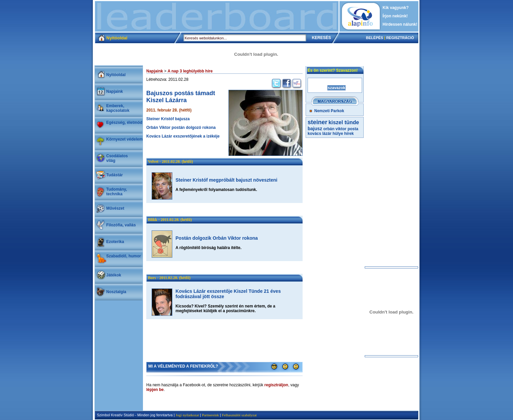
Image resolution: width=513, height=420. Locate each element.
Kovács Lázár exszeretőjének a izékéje (183, 136)
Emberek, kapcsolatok (118, 108)
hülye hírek (343, 134)
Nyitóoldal (116, 75)
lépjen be (155, 390)
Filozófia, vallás (121, 225)
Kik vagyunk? (396, 8)
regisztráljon (276, 385)
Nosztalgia (116, 292)
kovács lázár (319, 134)
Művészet (115, 208)
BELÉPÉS (375, 38)
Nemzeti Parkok (329, 111)
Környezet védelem (124, 139)
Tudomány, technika (117, 192)
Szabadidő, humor (124, 256)
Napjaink (115, 91)
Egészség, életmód (124, 123)
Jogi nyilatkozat (187, 415)
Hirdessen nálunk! (400, 24)
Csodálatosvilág (117, 158)
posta (353, 129)
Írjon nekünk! (395, 16)
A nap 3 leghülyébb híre (190, 71)
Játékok (114, 275)
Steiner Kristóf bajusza (168, 119)
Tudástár (115, 175)
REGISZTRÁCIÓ (400, 38)
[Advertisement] (217, 16)
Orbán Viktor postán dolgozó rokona (181, 128)
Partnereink (211, 415)
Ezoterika (115, 242)
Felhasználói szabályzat (239, 415)
